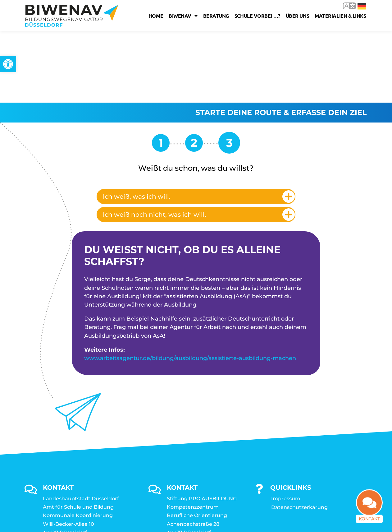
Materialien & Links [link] (340, 16)
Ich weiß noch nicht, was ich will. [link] (155, 143)
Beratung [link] (216, 16)
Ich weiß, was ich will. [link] (137, 125)
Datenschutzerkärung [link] (299, 436)
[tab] (196, 125)
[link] (8, 64)
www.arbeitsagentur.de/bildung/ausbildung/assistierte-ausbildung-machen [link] (190, 287)
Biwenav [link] (183, 16)
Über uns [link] (297, 16)
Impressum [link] (286, 427)
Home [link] (156, 16)
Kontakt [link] (369, 518)
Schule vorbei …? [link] (257, 16)
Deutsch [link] (362, 6)
